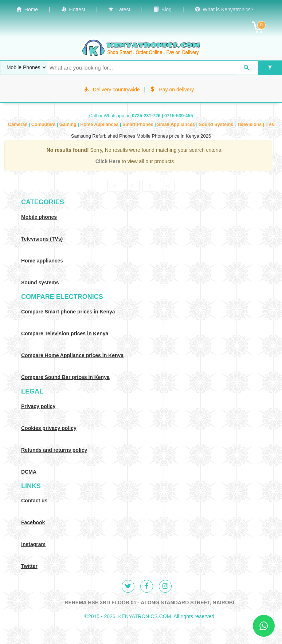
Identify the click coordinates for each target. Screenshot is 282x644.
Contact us (34, 501)
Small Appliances (177, 125)
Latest (120, 9)
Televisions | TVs (256, 125)
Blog (162, 9)
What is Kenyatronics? (224, 9)
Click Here (109, 161)
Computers (44, 125)
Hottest (73, 9)
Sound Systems (217, 125)
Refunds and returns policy (54, 450)
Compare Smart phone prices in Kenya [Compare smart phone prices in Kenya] (68, 312)
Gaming (68, 125)
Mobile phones (39, 217)
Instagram (33, 544)
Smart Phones (138, 125)
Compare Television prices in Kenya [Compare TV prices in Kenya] (65, 333)
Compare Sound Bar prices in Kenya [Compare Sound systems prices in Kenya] (65, 377)
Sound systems (40, 283)
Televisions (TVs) (42, 239)
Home (27, 9)
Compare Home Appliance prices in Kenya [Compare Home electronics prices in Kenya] (72, 355)
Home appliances (42, 261)
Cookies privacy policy (49, 428)
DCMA (29, 472)
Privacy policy (38, 406)
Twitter (29, 566)
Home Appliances (100, 125)
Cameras (18, 125)
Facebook (33, 522)
